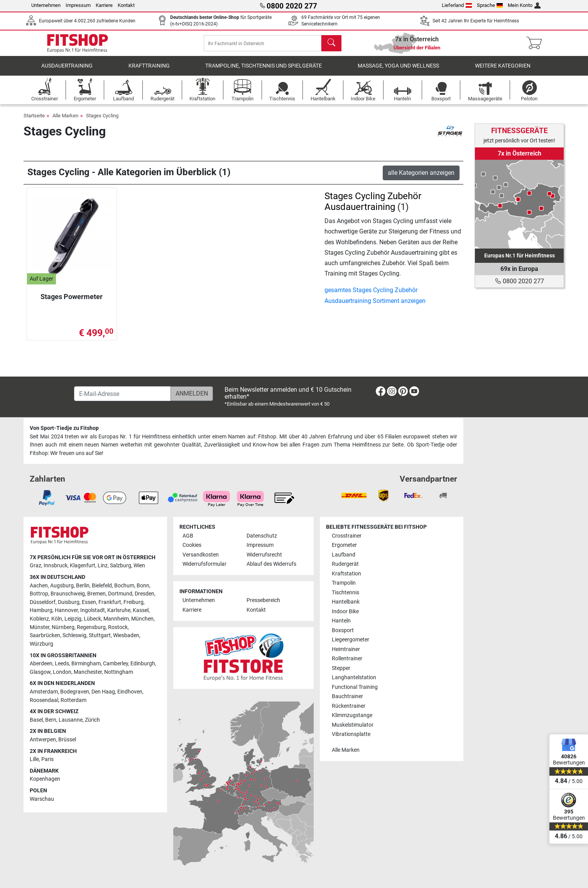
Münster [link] (40, 627)
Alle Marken (65, 121)
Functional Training (355, 687)
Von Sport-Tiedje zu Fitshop (64, 429)
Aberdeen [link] (41, 664)
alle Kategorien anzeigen (421, 178)
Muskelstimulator (353, 725)
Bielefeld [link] (102, 586)
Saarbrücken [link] (45, 636)
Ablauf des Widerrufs (271, 564)
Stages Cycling (102, 121)
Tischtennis (346, 593)
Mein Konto (524, 5)
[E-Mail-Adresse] (122, 394)
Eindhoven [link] (130, 692)
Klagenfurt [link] (83, 566)
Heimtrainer (346, 649)
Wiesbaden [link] (126, 636)
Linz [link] (103, 566)
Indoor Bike (345, 611)
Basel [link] (36, 720)
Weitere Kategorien (503, 71)
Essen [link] (89, 602)
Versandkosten (201, 555)
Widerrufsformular (204, 564)
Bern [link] (51, 720)
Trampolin (344, 583)
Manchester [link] (88, 672)
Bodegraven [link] (75, 692)
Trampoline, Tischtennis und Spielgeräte (264, 71)
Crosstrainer (347, 536)
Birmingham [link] (86, 664)
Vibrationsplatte (351, 734)
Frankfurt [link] (110, 602)
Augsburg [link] (62, 586)
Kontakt (126, 5)
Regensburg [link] (91, 627)
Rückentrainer (349, 706)
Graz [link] (35, 566)
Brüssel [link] (67, 740)
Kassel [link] (141, 611)
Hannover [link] (66, 611)
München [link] (142, 619)
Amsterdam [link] (44, 692)
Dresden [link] (144, 594)
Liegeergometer (351, 640)
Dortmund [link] (120, 594)
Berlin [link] (83, 586)
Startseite (34, 121)
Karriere (104, 5)
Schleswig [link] (74, 636)
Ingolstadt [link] (93, 611)
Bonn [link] (143, 586)
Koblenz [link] (39, 619)
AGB (188, 536)
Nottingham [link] (119, 672)
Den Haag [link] (103, 692)
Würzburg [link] (41, 644)
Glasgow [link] (40, 672)
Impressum (78, 5)
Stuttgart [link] (100, 636)
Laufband (344, 555)
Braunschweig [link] (68, 594)
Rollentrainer (347, 659)
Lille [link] (34, 760)
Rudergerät (345, 564)
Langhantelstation (354, 678)
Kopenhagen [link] (45, 779)
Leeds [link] (62, 664)
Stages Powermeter (72, 302)
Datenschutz (262, 536)
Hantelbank (346, 602)
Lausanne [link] (71, 720)
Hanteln (341, 621)
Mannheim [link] (116, 619)
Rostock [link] (118, 627)
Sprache (490, 5)
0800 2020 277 (520, 281)
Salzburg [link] (121, 566)
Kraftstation (346, 574)
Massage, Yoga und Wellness (398, 71)
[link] (519, 204)
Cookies (192, 545)
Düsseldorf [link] (43, 602)
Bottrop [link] (39, 594)
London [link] (62, 672)
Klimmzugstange (352, 716)
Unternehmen (46, 5)
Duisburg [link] (69, 602)
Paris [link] (47, 760)
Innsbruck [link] (56, 566)
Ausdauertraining (67, 71)
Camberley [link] (116, 664)
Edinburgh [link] (143, 664)
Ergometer (344, 545)
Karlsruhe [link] (119, 611)
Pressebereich (263, 601)
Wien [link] (139, 566)
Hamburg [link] (41, 611)
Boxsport (343, 630)
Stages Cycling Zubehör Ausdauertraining (373, 207)
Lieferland (457, 5)
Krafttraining (149, 71)
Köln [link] (57, 619)
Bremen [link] (96, 594)
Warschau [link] (42, 799)
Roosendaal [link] (44, 700)
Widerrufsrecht (264, 555)
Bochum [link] (124, 586)
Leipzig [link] (73, 619)
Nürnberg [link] (63, 627)
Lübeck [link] (92, 619)
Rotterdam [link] (73, 700)
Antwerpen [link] (43, 740)
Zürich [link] (92, 720)
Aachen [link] (39, 586)
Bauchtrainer (347, 697)
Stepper (341, 668)
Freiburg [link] (133, 602)
